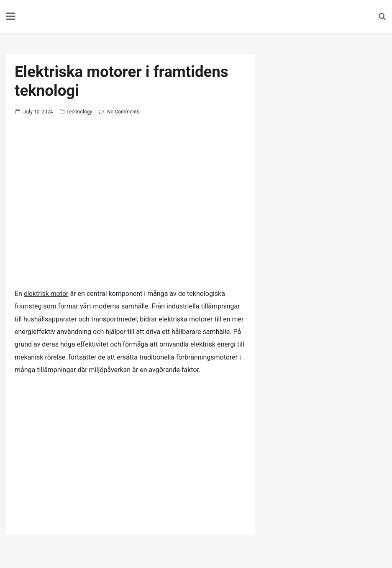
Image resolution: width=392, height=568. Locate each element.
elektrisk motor (46, 294)
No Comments (123, 112)
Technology (79, 112)
